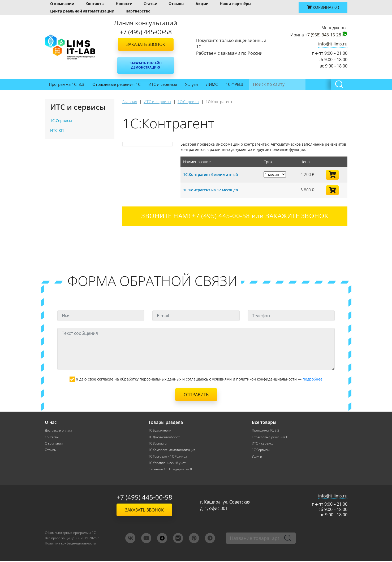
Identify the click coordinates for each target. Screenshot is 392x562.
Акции (202, 4)
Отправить (196, 395)
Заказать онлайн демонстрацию (146, 65)
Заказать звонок (146, 44)
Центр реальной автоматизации (82, 11)
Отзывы (176, 4)
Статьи (150, 4)
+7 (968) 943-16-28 (323, 35)
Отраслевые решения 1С (116, 84)
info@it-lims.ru (333, 44)
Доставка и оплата (58, 430)
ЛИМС (212, 84)
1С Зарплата (157, 444)
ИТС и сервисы (163, 84)
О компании (62, 4)
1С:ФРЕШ (234, 84)
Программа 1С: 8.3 (67, 84)
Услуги (191, 84)
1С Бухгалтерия (160, 430)
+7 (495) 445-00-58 (144, 498)
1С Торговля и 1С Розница (168, 457)
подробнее (313, 379)
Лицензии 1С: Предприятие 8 (170, 470)
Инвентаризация (268, 84)
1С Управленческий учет (167, 464)
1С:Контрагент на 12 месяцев (213, 190)
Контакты (95, 4)
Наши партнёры (236, 4)
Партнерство (138, 11)
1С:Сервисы (261, 450)
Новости (124, 4)
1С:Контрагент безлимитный (213, 174)
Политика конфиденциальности (70, 544)
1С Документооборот (164, 437)
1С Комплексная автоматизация (172, 450)
